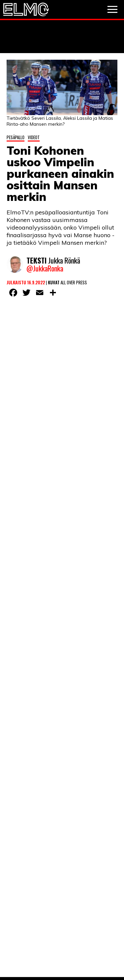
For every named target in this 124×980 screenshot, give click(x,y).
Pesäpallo (16, 137)
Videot (34, 137)
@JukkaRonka (45, 268)
